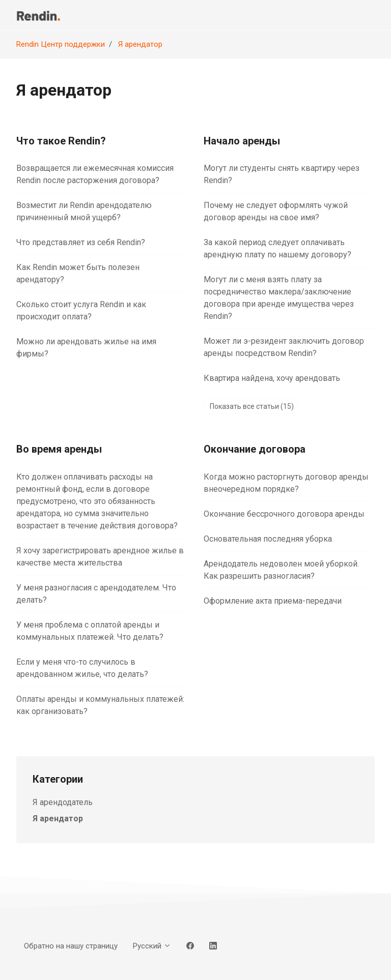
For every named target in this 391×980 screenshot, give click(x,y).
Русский (152, 946)
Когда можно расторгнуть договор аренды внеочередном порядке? (286, 483)
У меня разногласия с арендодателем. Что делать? (96, 594)
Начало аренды (242, 141)
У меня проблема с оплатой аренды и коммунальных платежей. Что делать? (90, 631)
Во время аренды (59, 449)
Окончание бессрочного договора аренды (284, 514)
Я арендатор (140, 44)
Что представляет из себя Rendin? (81, 242)
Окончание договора (255, 449)
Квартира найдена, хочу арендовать (272, 378)
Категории (58, 779)
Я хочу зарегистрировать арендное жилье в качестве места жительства (100, 557)
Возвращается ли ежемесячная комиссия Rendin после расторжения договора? (95, 174)
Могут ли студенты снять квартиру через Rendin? (282, 174)
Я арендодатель (63, 802)
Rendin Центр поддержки (61, 44)
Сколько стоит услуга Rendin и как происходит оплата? (81, 310)
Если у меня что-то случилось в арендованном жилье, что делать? (82, 668)
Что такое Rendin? (61, 141)
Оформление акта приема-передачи (273, 601)
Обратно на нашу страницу (71, 946)
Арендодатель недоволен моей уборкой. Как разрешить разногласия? (281, 570)
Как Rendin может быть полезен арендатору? (78, 273)
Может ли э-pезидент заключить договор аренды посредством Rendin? (284, 347)
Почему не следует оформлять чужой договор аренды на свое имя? (276, 211)
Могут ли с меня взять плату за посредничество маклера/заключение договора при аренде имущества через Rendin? (279, 298)
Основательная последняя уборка (268, 539)
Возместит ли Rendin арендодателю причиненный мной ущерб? (84, 211)
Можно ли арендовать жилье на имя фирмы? (86, 348)
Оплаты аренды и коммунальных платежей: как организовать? (100, 705)
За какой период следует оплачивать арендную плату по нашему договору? (277, 248)
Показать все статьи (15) (252, 406)
